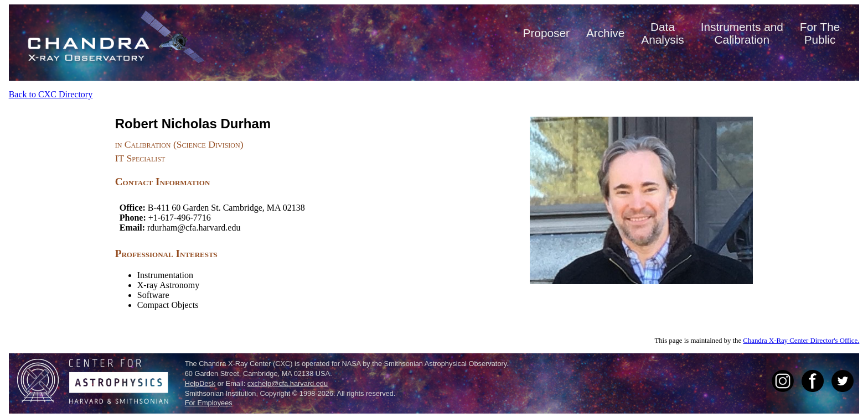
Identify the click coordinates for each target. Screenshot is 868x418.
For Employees (209, 403)
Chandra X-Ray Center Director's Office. (801, 341)
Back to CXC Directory (51, 94)
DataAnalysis (662, 33)
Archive (605, 33)
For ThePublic (820, 33)
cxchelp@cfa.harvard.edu (288, 383)
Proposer (546, 33)
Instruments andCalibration (742, 33)
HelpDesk (200, 383)
